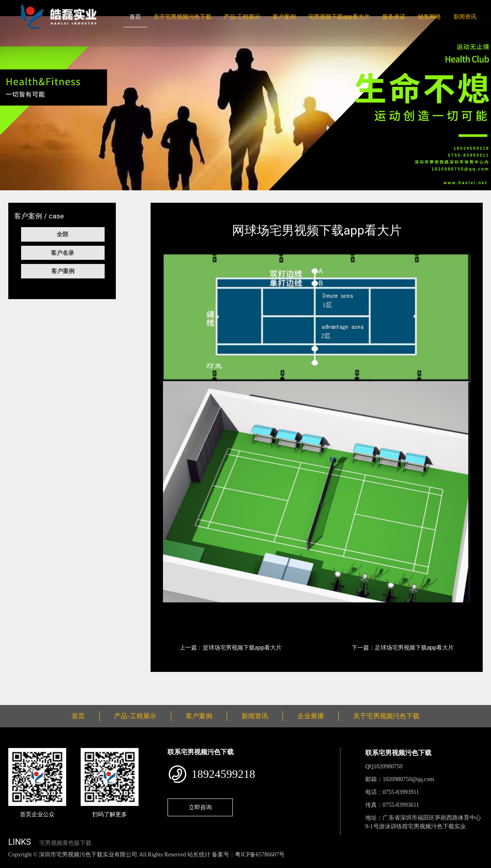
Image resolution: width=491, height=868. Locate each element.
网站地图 (12, 863)
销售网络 (429, 17)
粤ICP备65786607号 (260, 855)
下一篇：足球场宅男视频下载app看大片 (403, 647)
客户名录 (62, 253)
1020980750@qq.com (408, 779)
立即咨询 (200, 807)
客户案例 (284, 17)
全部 (62, 234)
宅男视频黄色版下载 (65, 843)
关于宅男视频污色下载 (182, 17)
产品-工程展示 (242, 17)
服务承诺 (394, 17)
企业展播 (311, 716)
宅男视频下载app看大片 (339, 17)
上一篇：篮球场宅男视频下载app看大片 (231, 647)
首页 (135, 17)
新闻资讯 (465, 17)
